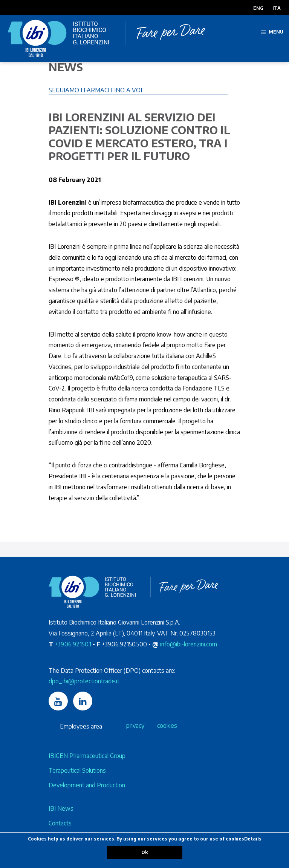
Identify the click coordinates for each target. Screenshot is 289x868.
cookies (167, 726)
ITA (277, 8)
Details (253, 839)
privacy (135, 726)
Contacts (60, 823)
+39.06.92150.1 (73, 644)
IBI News (61, 808)
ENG (258, 8)
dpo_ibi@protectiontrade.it (84, 681)
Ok (144, 852)
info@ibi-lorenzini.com (189, 644)
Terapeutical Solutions (77, 770)
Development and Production (87, 785)
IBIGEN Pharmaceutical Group (87, 756)
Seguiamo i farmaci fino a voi (95, 90)
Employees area (81, 726)
